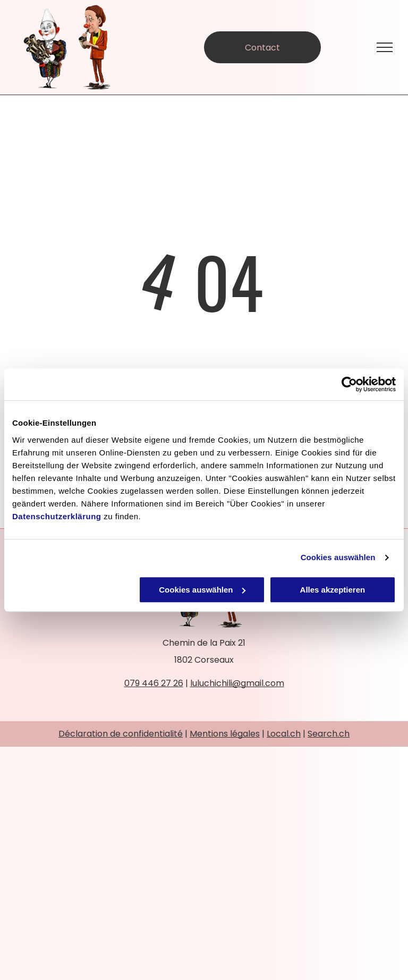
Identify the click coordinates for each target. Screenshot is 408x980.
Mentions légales (225, 734)
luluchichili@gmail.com (237, 683)
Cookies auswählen (338, 557)
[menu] (385, 47)
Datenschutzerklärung (57, 516)
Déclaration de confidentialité (121, 734)
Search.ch (329, 734)
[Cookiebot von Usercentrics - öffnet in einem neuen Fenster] (349, 384)
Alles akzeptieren (333, 590)
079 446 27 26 (154, 683)
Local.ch (284, 734)
